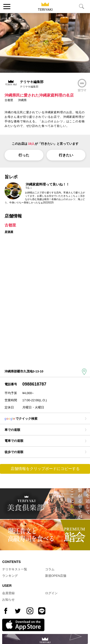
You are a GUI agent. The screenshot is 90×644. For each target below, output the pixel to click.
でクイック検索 (21, 419)
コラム (50, 569)
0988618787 (34, 384)
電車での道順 (14, 441)
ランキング (10, 576)
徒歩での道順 (14, 452)
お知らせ (8, 600)
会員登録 (8, 593)
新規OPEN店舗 (56, 576)
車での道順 (12, 430)
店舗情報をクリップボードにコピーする (45, 469)
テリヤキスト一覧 (15, 569)
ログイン (51, 593)
